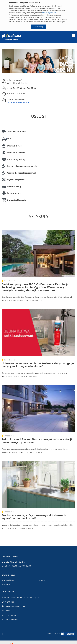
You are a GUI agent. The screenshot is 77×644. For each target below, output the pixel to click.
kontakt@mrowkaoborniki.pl (19, 102)
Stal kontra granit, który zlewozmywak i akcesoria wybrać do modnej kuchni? (34, 517)
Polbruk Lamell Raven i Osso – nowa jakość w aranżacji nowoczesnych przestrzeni (37, 441)
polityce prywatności (49, 13)
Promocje (6, 585)
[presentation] (6, 64)
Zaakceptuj (38, 27)
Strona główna (8, 580)
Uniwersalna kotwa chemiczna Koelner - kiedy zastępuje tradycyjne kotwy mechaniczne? (38, 365)
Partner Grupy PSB (53, 634)
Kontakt (43, 580)
